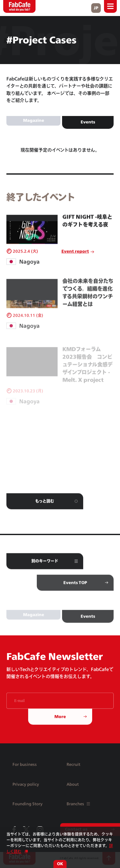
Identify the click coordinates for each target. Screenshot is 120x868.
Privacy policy (26, 784)
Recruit (73, 764)
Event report (75, 255)
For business (25, 764)
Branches (78, 804)
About (73, 784)
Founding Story (28, 804)
